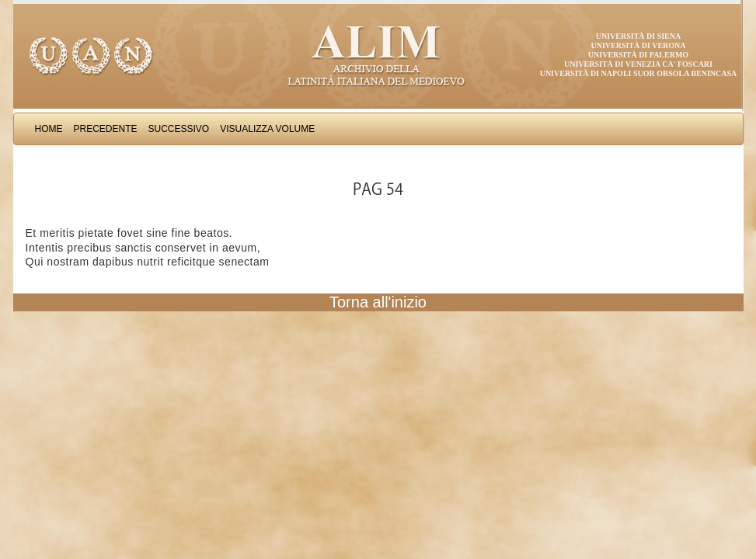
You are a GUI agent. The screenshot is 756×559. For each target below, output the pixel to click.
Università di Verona (638, 45)
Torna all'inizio (378, 302)
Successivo (179, 129)
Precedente (106, 129)
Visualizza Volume (267, 129)
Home (49, 129)
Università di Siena (638, 36)
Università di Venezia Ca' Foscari (638, 64)
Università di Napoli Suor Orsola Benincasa (639, 73)
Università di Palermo (638, 55)
